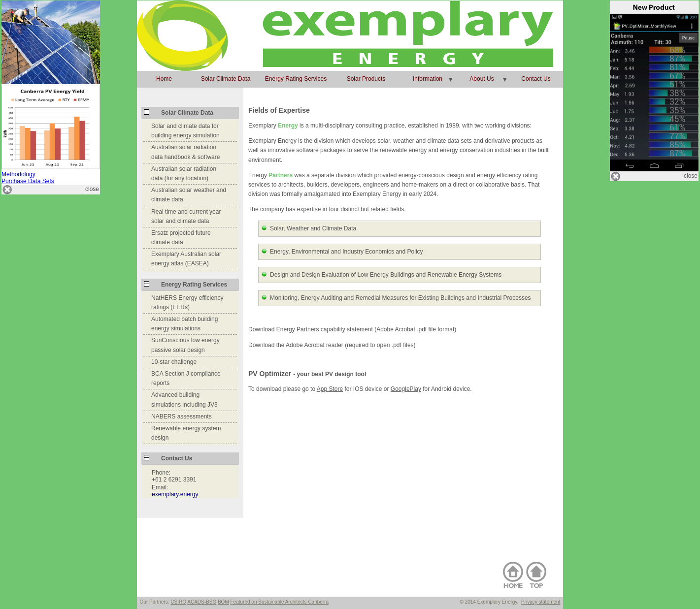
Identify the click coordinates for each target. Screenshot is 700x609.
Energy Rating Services (296, 79)
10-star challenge (174, 362)
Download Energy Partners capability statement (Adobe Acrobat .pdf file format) (352, 329)
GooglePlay (406, 389)
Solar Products (366, 79)
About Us (482, 79)
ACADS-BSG (202, 602)
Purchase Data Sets (28, 181)
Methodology (18, 174)
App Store (330, 389)
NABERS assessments (182, 417)
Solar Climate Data (226, 79)
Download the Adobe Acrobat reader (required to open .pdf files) (332, 345)
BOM (223, 602)
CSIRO (178, 602)
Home (164, 79)
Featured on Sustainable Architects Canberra (280, 602)
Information (428, 79)
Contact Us (536, 79)
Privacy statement (541, 602)
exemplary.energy (175, 494)
